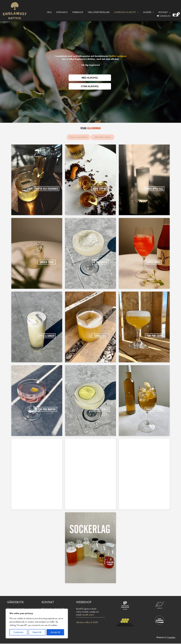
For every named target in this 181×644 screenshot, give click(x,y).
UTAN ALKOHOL (90, 86)
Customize (18, 632)
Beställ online (88, 615)
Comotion (171, 638)
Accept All (55, 632)
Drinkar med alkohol (78, 138)
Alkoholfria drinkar (103, 138)
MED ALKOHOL (90, 78)
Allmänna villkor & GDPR (87, 623)
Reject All (37, 632)
